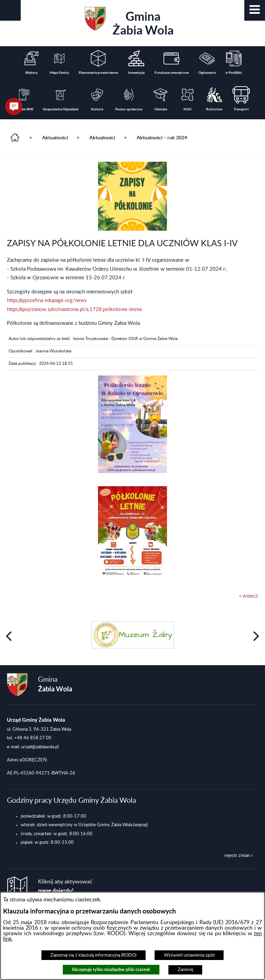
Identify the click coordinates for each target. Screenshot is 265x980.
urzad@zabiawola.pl (40, 747)
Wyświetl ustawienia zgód (189, 955)
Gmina (129, 22)
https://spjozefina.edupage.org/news (47, 301)
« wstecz (249, 596)
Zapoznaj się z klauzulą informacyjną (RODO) (93, 955)
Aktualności (55, 138)
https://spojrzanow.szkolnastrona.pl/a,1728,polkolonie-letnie (75, 309)
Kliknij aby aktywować (65, 886)
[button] (255, 10)
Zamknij (185, 970)
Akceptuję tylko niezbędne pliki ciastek (111, 969)
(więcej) (140, 825)
